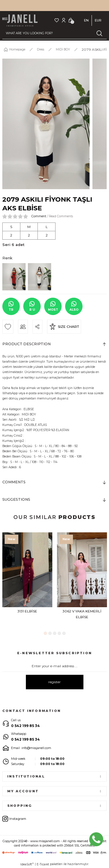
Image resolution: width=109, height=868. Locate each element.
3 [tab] (55, 633)
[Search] (54, 33)
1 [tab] (45, 633)
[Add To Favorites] (8, 327)
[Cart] (71, 20)
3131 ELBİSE (27, 611)
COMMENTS (14, 482)
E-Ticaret (43, 864)
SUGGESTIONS (16, 499)
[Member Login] (64, 20)
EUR (98, 20)
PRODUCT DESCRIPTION (26, 344)
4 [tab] (59, 633)
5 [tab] (64, 633)
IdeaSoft (27, 864)
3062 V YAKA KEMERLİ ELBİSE (82, 614)
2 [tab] (50, 633)
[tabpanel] (27, 580)
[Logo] (20, 20)
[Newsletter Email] (54, 666)
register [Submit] (54, 682)
